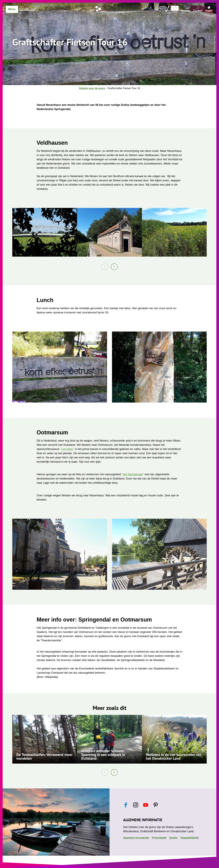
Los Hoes (67, 449)
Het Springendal (133, 474)
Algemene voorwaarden (136, 838)
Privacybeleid (159, 838)
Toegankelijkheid (189, 838)
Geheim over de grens (92, 88)
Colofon (173, 838)
